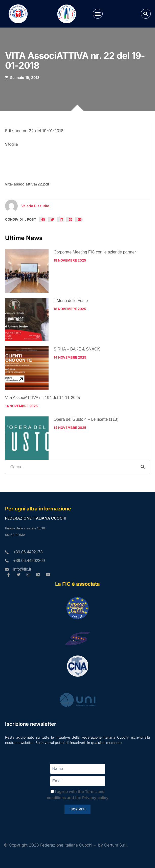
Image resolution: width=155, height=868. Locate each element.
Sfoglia (12, 144)
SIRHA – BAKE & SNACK (77, 349)
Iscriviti (77, 809)
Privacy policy (95, 798)
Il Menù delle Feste (71, 301)
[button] (98, 14)
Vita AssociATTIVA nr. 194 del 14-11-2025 (42, 398)
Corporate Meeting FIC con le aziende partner (95, 252)
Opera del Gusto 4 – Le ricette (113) (86, 419)
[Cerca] (143, 467)
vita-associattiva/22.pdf (27, 184)
